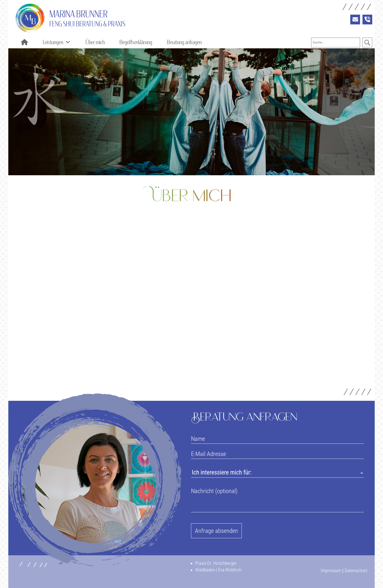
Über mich (95, 42)
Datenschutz (356, 571)
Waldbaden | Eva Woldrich (218, 570)
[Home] (24, 42)
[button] (367, 42)
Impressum (331, 571)
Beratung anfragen (184, 42)
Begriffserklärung (136, 42)
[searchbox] (336, 42)
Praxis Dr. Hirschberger (216, 563)
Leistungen (57, 42)
